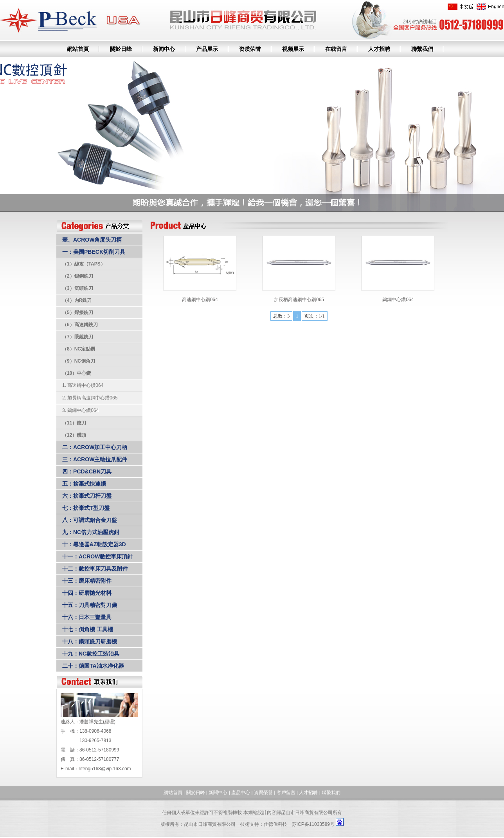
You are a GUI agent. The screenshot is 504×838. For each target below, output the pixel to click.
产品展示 (207, 49)
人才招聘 (379, 49)
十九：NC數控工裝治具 (91, 654)
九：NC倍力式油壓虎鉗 (91, 532)
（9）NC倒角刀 (79, 361)
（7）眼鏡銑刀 (78, 337)
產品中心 (241, 793)
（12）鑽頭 (74, 435)
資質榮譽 (263, 793)
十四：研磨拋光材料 (87, 593)
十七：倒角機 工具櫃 (88, 629)
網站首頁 (78, 49)
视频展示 (293, 49)
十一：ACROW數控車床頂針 (97, 556)
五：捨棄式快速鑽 (84, 484)
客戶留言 (286, 793)
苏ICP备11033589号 (313, 824)
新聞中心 (218, 793)
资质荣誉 (250, 49)
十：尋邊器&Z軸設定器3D (94, 544)
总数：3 (281, 316)
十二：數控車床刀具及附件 (95, 569)
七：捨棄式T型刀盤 (86, 508)
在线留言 (336, 49)
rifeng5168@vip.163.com (105, 769)
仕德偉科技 (275, 824)
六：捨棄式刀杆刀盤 (87, 496)
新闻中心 (164, 49)
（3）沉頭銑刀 (78, 288)
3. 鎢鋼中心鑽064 (80, 410)
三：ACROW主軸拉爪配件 (95, 459)
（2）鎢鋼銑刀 (78, 276)
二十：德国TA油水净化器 (93, 666)
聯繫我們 (422, 49)
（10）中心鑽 (76, 373)
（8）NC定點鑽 (79, 349)
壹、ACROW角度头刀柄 (92, 240)
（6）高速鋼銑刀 (80, 325)
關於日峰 (121, 49)
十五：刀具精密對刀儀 (90, 605)
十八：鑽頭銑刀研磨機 (90, 641)
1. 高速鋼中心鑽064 (83, 385)
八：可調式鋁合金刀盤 (90, 520)
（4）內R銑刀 (77, 300)
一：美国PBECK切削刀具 (94, 252)
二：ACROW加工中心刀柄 (95, 447)
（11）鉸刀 (74, 423)
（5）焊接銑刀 (78, 312)
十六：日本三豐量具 (87, 617)
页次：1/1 (314, 316)
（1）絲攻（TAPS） (84, 264)
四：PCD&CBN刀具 (87, 471)
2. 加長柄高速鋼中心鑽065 (90, 398)
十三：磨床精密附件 (87, 581)
